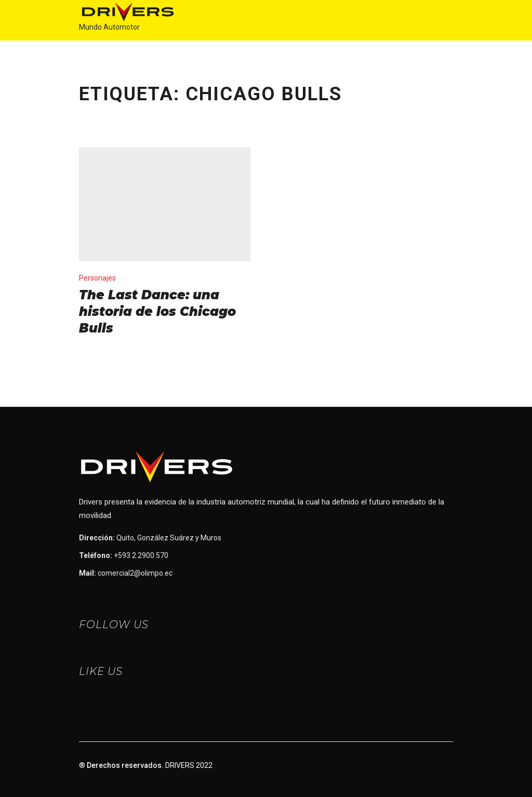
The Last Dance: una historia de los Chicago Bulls (157, 311)
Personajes (97, 278)
